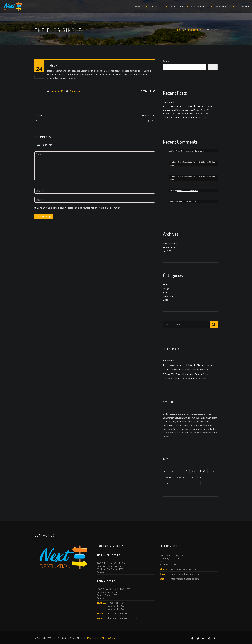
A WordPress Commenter (180, 151)
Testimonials (196, 30)
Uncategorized (170, 296)
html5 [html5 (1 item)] (203, 471)
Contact (244, 7)
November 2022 (171, 243)
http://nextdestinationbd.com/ (123, 618)
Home (139, 7)
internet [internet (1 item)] (168, 477)
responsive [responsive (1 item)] (184, 483)
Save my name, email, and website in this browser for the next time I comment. (80, 208)
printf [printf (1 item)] (199, 477)
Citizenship (200, 7)
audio (166, 285)
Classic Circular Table (187, 202)
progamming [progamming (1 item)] (170, 483)
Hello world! (169, 102)
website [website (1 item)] (196, 483)
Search (167, 61)
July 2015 (167, 251)
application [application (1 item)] (169, 471)
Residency (223, 7)
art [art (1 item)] (179, 471)
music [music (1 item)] (190, 477)
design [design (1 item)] (194, 471)
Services (177, 7)
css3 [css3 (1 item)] (185, 471)
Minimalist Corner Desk (187, 190)
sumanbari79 (57, 91)
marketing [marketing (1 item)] (180, 477)
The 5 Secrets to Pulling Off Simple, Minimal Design (187, 106)
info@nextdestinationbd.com (122, 613)
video (166, 300)
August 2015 (169, 247)
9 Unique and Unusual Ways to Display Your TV (186, 110)
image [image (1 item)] (212, 471)
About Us (157, 7)
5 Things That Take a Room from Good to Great (186, 114)
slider (166, 292)
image (166, 289)
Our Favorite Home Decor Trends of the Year (185, 117)
